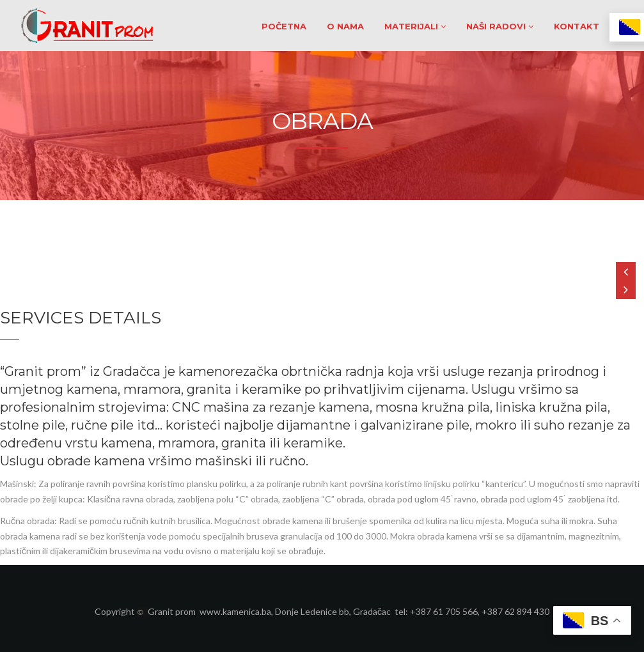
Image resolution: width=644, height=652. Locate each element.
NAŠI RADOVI (500, 26)
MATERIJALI (415, 26)
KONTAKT (577, 26)
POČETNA (284, 26)
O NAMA (345, 26)
